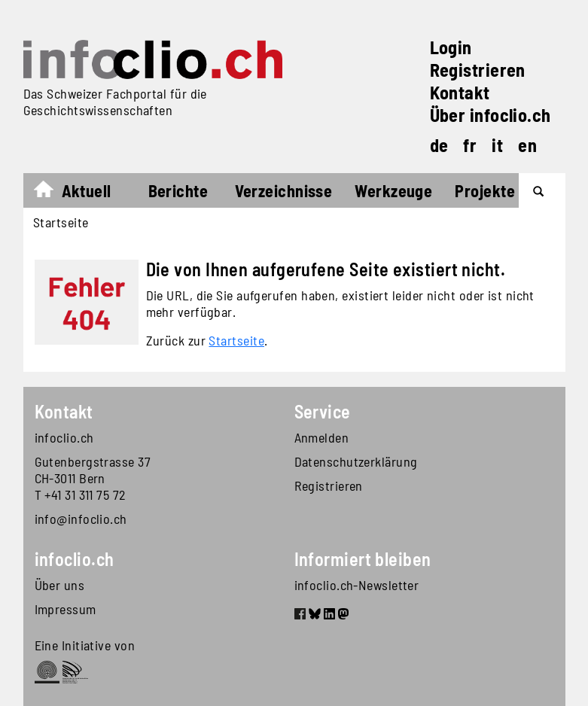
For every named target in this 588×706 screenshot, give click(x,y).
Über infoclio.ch (491, 115)
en (527, 145)
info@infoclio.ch (81, 519)
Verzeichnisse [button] (284, 190)
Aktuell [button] (87, 190)
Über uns (60, 585)
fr (470, 145)
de (439, 145)
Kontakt (460, 92)
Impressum (66, 609)
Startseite (51, 193)
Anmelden (322, 437)
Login (451, 47)
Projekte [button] (485, 190)
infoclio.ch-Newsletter (357, 585)
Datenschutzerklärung (356, 461)
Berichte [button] (178, 190)
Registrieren (478, 70)
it (497, 145)
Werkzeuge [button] (393, 190)
